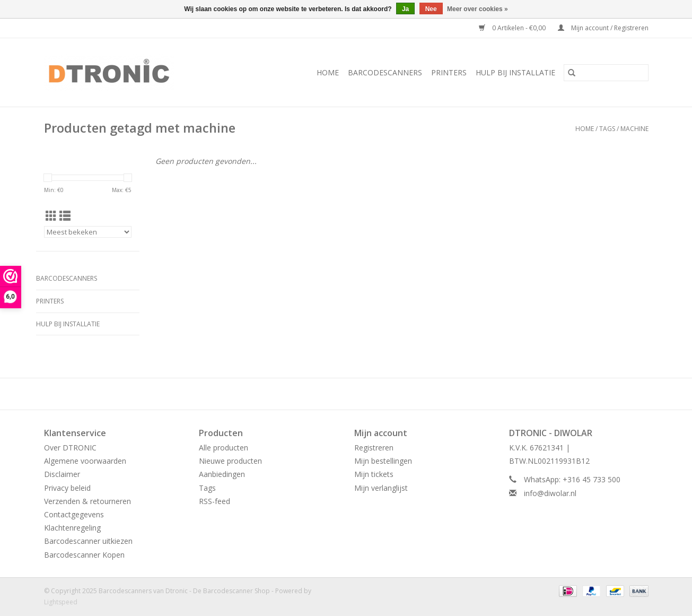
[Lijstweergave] (65, 216)
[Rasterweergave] (51, 216)
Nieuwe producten (230, 461)
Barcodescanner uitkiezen (88, 541)
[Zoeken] (606, 73)
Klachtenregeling (72, 528)
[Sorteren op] (88, 232)
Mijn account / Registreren (603, 28)
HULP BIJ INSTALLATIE (515, 72)
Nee (431, 9)
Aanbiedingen (222, 474)
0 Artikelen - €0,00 (513, 28)
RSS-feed (214, 501)
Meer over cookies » (478, 9)
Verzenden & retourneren (87, 501)
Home (328, 72)
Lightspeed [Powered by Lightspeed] (61, 602)
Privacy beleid (67, 488)
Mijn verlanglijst (381, 488)
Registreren (374, 448)
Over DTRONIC (70, 448)
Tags (607, 129)
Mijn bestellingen (383, 461)
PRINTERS (449, 72)
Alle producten (224, 448)
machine (634, 129)
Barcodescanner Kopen (84, 555)
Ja (405, 9)
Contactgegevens (74, 514)
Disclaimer (62, 474)
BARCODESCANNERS (385, 72)
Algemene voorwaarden (85, 461)
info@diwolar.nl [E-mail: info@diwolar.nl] (550, 493)
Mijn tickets (374, 474)
